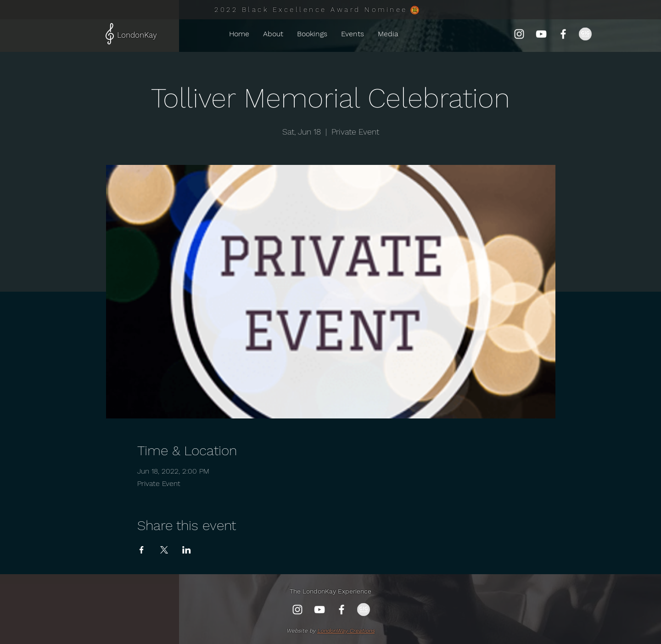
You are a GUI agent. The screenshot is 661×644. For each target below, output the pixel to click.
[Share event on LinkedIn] (187, 550)
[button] (353, 34)
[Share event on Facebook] (142, 550)
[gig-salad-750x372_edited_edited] (585, 34)
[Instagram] (519, 34)
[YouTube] (541, 34)
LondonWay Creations (346, 631)
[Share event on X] (164, 550)
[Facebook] (563, 34)
